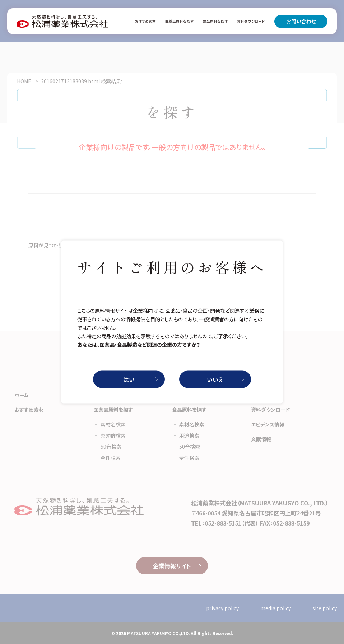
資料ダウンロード (251, 21)
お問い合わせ (301, 21)
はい (129, 379)
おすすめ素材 (145, 21)
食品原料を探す (215, 21)
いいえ (215, 379)
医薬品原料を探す (179, 21)
